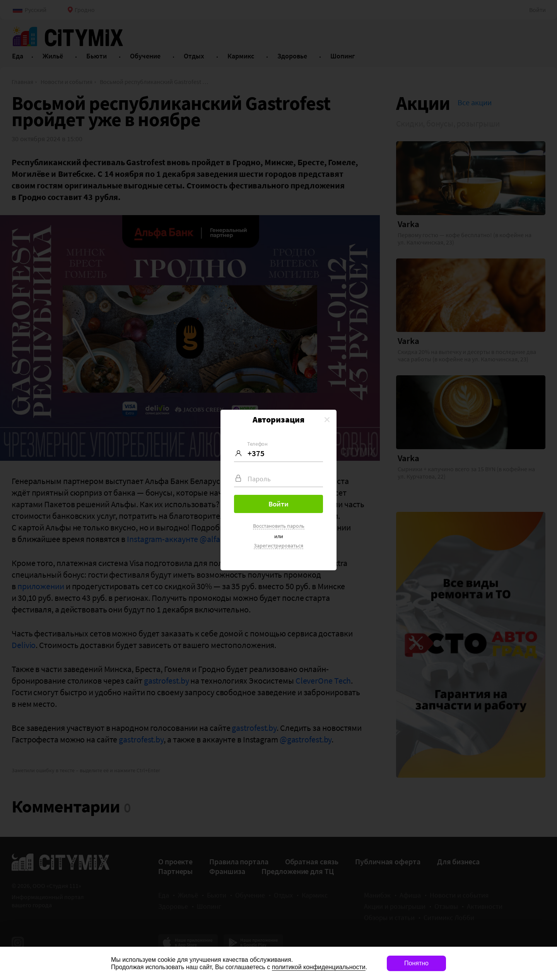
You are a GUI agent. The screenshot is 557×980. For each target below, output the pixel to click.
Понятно (416, 963)
